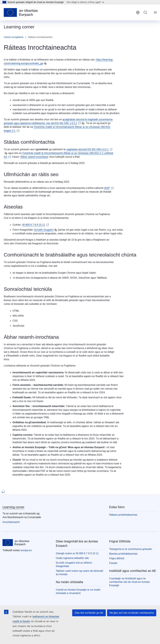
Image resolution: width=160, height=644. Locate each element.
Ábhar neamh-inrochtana (34, 157)
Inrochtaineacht (11, 522)
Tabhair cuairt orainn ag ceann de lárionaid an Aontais (79, 573)
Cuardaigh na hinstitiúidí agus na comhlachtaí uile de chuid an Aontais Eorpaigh (130, 582)
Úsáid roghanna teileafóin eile (72, 558)
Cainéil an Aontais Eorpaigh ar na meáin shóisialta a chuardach (78, 591)
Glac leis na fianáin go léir (89, 613)
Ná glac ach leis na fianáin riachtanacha (132, 613)
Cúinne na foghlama (14, 37)
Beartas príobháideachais (123, 554)
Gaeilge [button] (138, 12)
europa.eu (26, 550)
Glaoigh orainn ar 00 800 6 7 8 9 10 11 (77, 553)
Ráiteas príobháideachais (123, 515)
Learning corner (13, 507)
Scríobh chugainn (44, 230)
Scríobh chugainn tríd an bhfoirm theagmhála (74, 564)
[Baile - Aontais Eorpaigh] (21, 12)
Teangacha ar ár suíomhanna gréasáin (131, 549)
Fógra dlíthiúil (117, 558)
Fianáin (113, 563)
